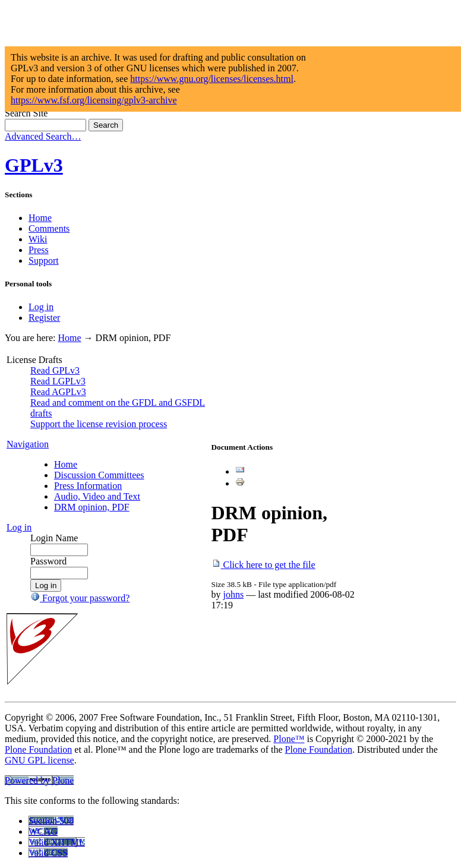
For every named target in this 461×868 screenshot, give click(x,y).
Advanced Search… (43, 136)
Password (48, 561)
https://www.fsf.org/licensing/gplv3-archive (94, 100)
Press (39, 250)
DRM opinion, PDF (92, 507)
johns (234, 594)
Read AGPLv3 (58, 392)
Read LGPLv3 (58, 381)
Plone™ (289, 739)
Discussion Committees (99, 475)
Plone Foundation (38, 749)
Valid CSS (48, 853)
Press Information (88, 486)
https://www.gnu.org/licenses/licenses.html (212, 79)
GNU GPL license (40, 760)
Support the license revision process (99, 424)
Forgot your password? (80, 598)
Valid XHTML (57, 842)
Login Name (54, 538)
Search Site (26, 113)
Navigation (28, 444)
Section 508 (51, 821)
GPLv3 (34, 165)
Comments (49, 228)
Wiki (38, 239)
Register (44, 318)
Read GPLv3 (55, 370)
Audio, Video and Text (97, 496)
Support (44, 261)
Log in (41, 307)
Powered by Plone (39, 780)
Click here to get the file (263, 565)
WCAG (43, 831)
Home (40, 218)
